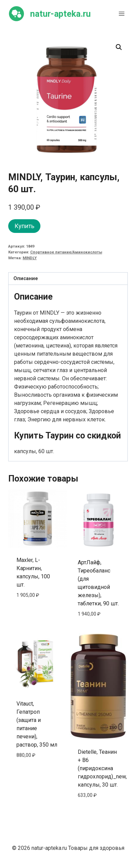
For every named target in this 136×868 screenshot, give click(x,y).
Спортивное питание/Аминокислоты (66, 252)
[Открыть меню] (121, 14)
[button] (119, 47)
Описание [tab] (26, 279)
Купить (24, 226)
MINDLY (30, 258)
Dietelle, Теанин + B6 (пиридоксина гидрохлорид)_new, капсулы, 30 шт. (102, 768)
